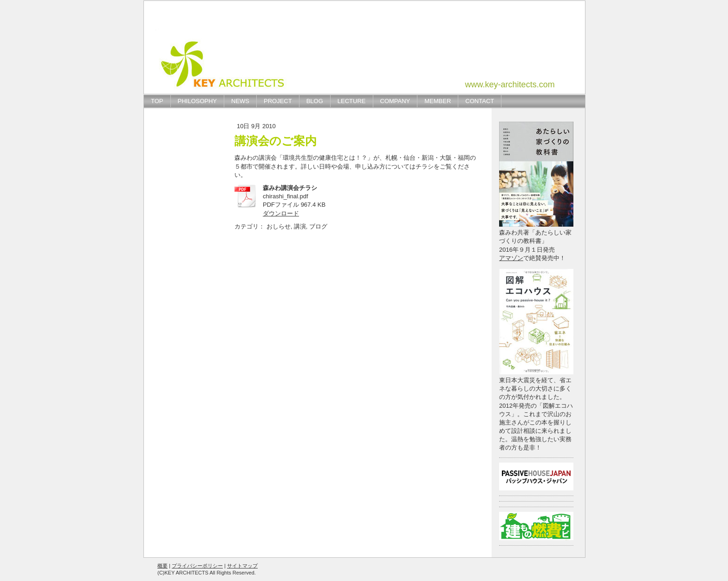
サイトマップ (242, 566)
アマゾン (511, 258)
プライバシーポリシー (197, 566)
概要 (162, 566)
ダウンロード (281, 213)
